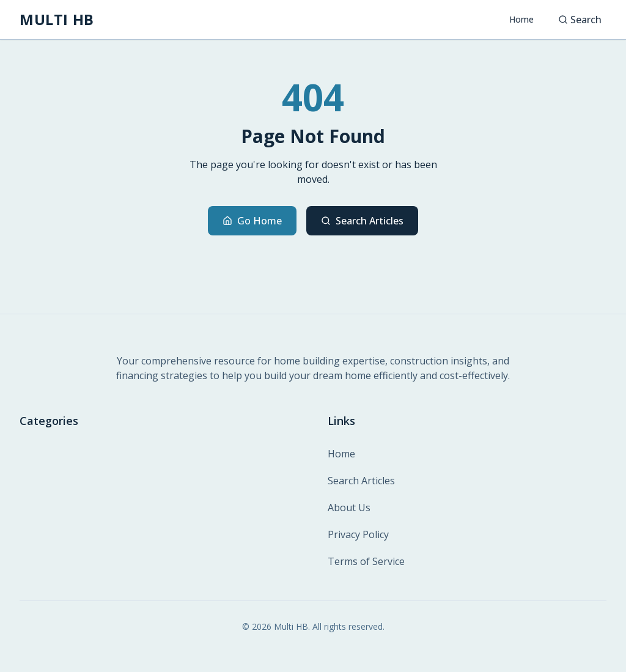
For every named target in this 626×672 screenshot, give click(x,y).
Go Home (252, 221)
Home (521, 19)
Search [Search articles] (580, 20)
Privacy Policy (358, 534)
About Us (349, 508)
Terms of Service (366, 561)
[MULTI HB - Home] (57, 20)
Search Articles (362, 221)
